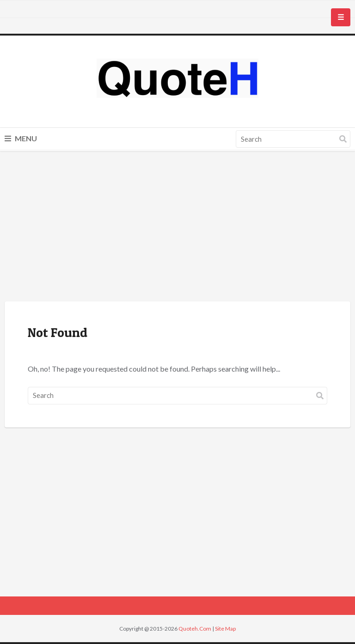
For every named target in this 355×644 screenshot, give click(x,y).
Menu (21, 138)
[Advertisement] (177, 228)
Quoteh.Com (195, 629)
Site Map (225, 629)
